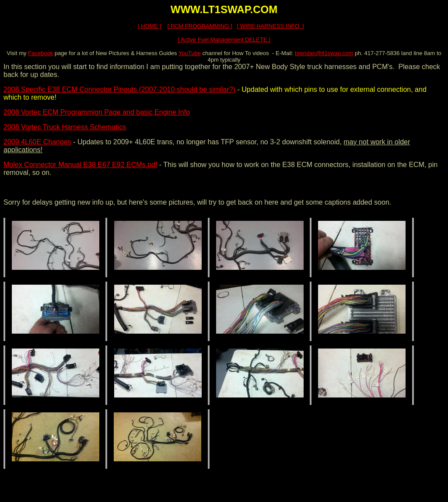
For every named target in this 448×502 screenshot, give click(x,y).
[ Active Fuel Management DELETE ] (224, 40)
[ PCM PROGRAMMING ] (200, 26)
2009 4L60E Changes (37, 142)
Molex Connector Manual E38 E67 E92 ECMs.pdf (80, 165)
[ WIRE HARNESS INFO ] (271, 26)
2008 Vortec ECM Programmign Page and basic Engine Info (97, 112)
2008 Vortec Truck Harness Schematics (65, 127)
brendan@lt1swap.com (324, 53)
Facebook (40, 53)
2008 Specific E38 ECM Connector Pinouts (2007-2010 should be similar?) (119, 89)
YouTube (190, 53)
